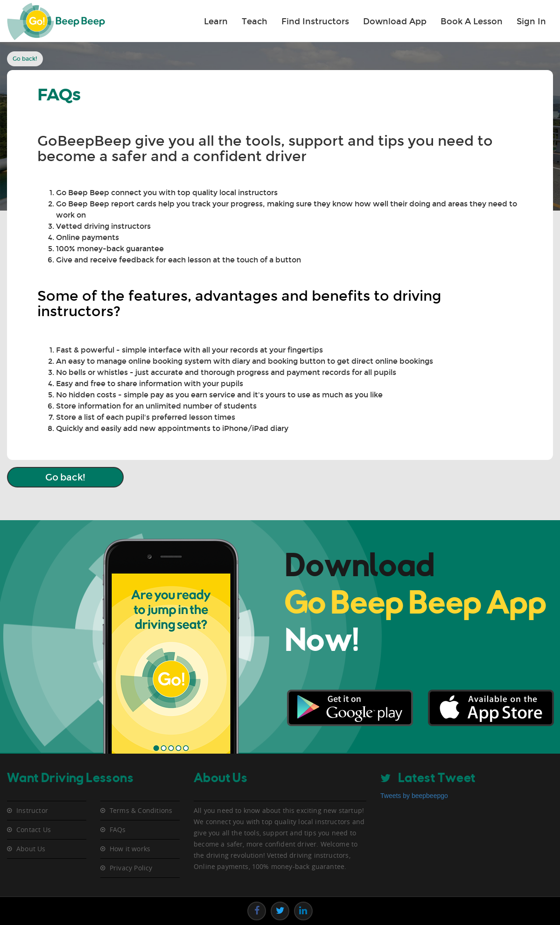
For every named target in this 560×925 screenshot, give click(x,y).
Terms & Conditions (141, 811)
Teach (255, 21)
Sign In (531, 21)
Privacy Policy (131, 868)
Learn (216, 21)
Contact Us (34, 830)
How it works (130, 849)
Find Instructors (315, 21)
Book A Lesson (472, 21)
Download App (395, 21)
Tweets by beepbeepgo (414, 796)
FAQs (118, 830)
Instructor (32, 811)
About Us (31, 849)
